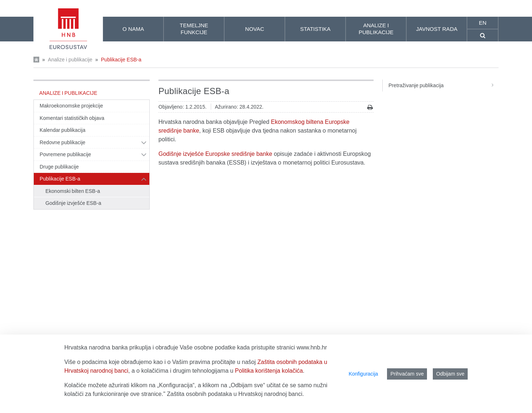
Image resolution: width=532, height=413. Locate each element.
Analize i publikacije (70, 60)
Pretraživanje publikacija (444, 85)
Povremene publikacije (65, 154)
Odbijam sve (450, 374)
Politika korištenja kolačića (269, 371)
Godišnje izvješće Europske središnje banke (215, 154)
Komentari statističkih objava (72, 118)
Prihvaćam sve (407, 374)
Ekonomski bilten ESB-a (73, 191)
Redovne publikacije (63, 142)
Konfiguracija (363, 374)
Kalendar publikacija (63, 130)
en (483, 23)
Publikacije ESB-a (121, 60)
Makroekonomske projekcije (71, 106)
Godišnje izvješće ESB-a (73, 203)
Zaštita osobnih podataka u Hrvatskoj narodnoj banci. (235, 394)
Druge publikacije (59, 167)
